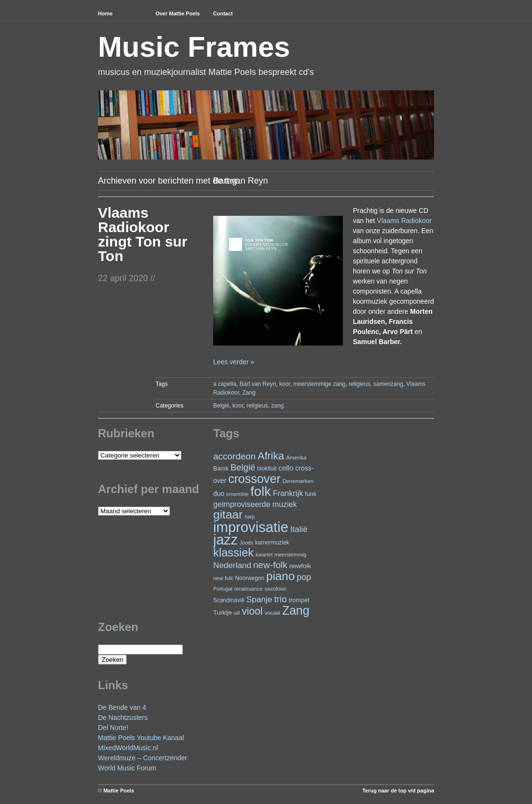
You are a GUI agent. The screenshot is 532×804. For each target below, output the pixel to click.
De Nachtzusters (123, 717)
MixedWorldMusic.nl (128, 748)
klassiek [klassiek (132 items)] (233, 553)
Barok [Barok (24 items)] (221, 469)
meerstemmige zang (320, 384)
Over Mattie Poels (178, 13)
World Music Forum (127, 768)
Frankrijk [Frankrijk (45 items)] (288, 493)
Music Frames (194, 47)
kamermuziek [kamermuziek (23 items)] (272, 543)
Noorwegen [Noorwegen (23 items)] (249, 578)
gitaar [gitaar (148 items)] (228, 514)
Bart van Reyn (258, 384)
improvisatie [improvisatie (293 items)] (251, 527)
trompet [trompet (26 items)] (299, 600)
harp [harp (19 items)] (249, 517)
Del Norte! (113, 728)
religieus (359, 384)
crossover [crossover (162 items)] (254, 479)
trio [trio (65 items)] (280, 599)
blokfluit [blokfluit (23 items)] (267, 469)
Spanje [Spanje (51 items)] (259, 599)
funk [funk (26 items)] (311, 494)
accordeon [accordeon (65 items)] (235, 456)
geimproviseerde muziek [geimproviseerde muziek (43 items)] (255, 504)
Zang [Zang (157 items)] (296, 610)
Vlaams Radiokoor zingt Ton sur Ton (143, 234)
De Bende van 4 (122, 707)
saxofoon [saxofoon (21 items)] (276, 589)
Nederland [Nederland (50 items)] (232, 565)
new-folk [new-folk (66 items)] (270, 565)
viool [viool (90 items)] (252, 611)
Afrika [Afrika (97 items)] (271, 456)
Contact (223, 13)
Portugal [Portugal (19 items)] (223, 589)
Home (105, 13)
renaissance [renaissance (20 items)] (248, 589)
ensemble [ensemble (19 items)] (237, 494)
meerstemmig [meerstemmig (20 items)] (290, 555)
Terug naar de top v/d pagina (398, 791)
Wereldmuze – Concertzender (143, 758)
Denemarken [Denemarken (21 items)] (298, 481)
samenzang (388, 384)
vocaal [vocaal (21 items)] (272, 613)
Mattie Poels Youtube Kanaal (141, 738)
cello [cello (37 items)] (286, 468)
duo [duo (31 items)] (219, 494)
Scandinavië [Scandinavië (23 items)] (229, 600)
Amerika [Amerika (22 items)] (296, 457)
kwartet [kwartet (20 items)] (264, 555)
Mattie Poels (119, 791)
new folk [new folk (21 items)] (223, 578)
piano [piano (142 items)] (280, 576)
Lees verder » (234, 362)
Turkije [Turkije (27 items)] (223, 612)
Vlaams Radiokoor (404, 221)
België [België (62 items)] (243, 467)
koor (284, 384)
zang (278, 406)
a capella (225, 384)
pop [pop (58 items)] (304, 577)
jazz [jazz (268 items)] (225, 540)
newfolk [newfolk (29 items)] (300, 566)
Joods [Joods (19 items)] (246, 543)
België (221, 406)
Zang (249, 393)
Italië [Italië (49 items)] (299, 529)
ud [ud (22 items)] (237, 612)
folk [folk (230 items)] (260, 491)
